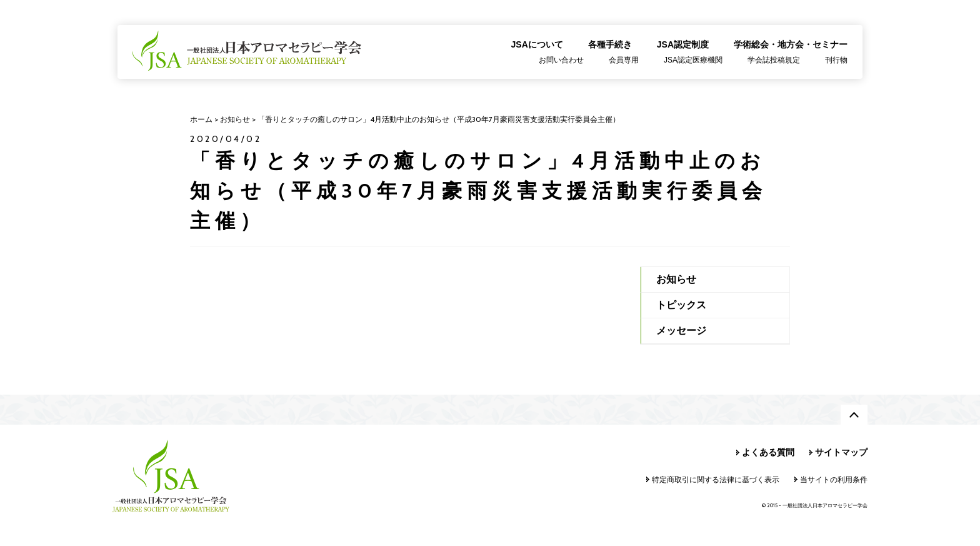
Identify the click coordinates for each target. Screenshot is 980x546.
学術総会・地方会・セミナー (791, 44)
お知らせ (676, 279)
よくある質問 (768, 452)
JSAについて (537, 44)
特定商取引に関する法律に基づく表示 (716, 479)
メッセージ (681, 331)
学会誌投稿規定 (774, 60)
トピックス (681, 305)
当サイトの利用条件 (834, 479)
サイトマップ (841, 452)
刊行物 (836, 60)
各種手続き (610, 44)
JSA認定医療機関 (693, 60)
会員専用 (624, 60)
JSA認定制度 (683, 44)
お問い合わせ (561, 60)
